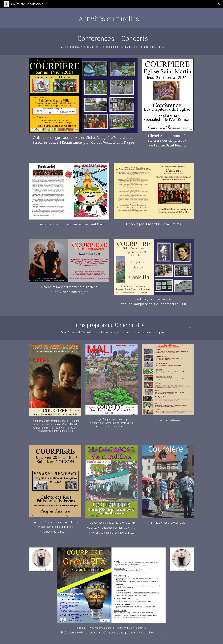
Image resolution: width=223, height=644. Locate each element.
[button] (220, 4)
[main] (111, 18)
